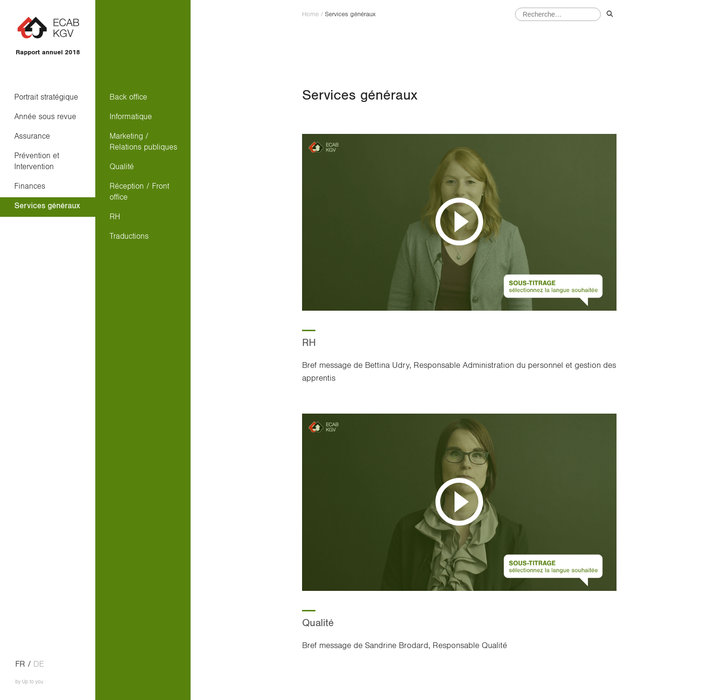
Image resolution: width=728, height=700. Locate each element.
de (39, 664)
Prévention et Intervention (39, 161)
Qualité (122, 167)
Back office (128, 97)
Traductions (129, 236)
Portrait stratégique (46, 97)
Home (310, 14)
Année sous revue (45, 117)
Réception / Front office (139, 192)
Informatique (131, 117)
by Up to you (29, 682)
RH (115, 217)
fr (20, 664)
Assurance (32, 136)
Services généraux (47, 206)
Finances (30, 186)
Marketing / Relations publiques (143, 142)
